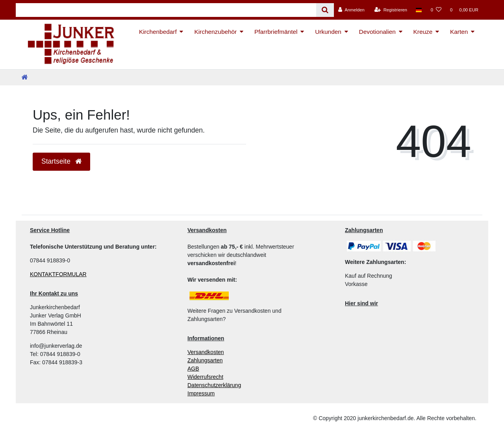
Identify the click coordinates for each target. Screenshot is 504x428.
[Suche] (325, 10)
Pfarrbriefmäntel (276, 32)
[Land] (419, 10)
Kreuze (423, 32)
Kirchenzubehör (215, 32)
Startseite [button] (61, 161)
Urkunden (328, 32)
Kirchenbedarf (158, 32)
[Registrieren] (391, 10)
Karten (459, 32)
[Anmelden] (351, 10)
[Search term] (166, 10)
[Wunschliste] (436, 10)
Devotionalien (377, 32)
